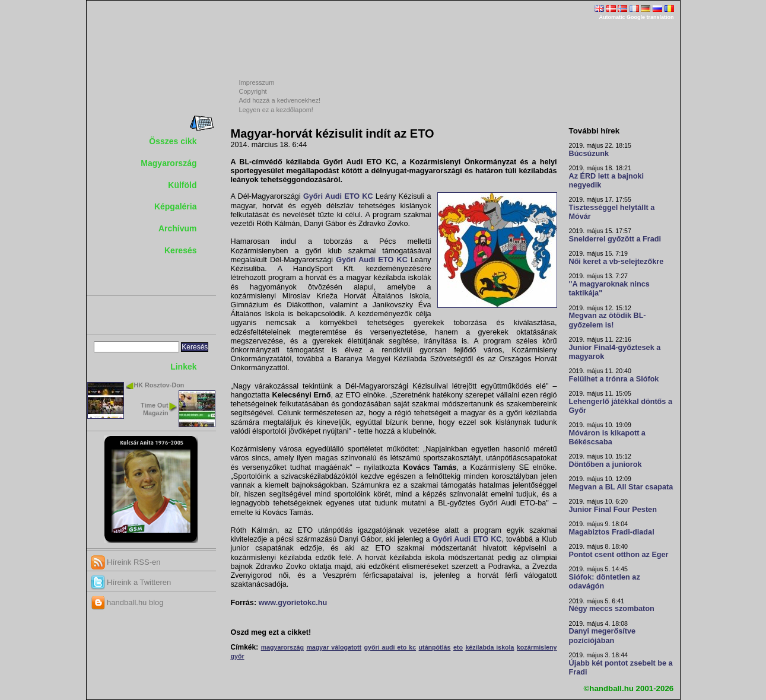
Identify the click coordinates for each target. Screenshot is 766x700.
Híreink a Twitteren (131, 582)
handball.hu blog (127, 602)
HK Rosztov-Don (159, 385)
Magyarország (169, 163)
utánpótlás (435, 647)
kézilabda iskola (490, 647)
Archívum (178, 228)
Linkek (183, 367)
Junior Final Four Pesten (613, 510)
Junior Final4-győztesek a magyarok (615, 352)
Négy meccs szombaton (612, 609)
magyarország (282, 647)
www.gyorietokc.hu (293, 603)
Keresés (181, 250)
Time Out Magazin (154, 409)
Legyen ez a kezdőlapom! (276, 110)
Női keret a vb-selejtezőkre (616, 262)
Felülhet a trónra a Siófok (614, 379)
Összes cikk (173, 141)
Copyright (253, 91)
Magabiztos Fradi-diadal (612, 532)
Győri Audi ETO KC (338, 196)
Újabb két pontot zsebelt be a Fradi (621, 668)
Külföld (182, 185)
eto (458, 647)
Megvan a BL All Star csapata (621, 487)
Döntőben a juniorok (606, 464)
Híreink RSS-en (126, 562)
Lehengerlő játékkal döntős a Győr (621, 406)
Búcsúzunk (589, 154)
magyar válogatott (334, 647)
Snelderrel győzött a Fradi (615, 239)
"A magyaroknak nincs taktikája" (609, 289)
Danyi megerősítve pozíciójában (603, 636)
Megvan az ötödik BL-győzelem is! (608, 320)
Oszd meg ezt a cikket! (271, 632)
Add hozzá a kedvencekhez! (280, 100)
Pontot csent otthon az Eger (619, 555)
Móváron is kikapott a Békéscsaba (607, 437)
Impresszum (257, 82)
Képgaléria (176, 206)
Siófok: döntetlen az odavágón (605, 582)
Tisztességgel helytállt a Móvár (612, 212)
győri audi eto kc (390, 647)
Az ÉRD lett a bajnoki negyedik (607, 181)
